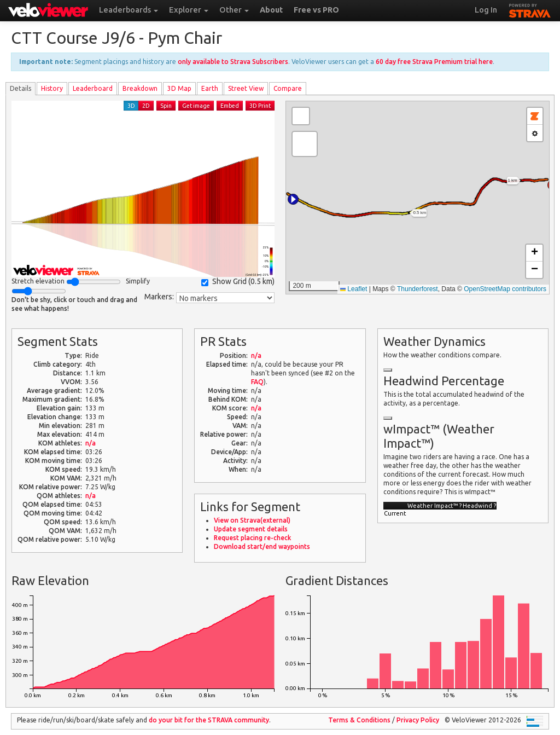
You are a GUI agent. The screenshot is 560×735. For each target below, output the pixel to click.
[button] (293, 199)
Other (234, 10)
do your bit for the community (209, 720)
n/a (91, 443)
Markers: (159, 297)
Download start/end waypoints (262, 546)
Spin (166, 106)
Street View (246, 88)
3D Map (179, 88)
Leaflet (354, 289)
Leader (93, 88)
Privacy (418, 720)
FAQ (257, 382)
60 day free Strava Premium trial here (434, 62)
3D (131, 106)
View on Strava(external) (252, 520)
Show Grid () (238, 282)
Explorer (189, 10)
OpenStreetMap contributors (505, 289)
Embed (230, 106)
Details (21, 88)
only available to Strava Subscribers (233, 62)
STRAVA (530, 9)
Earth (210, 88)
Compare (288, 88)
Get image (196, 106)
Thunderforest (418, 289)
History (52, 88)
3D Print (260, 106)
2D (146, 106)
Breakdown (140, 88)
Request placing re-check (252, 538)
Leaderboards (129, 10)
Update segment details (251, 529)
